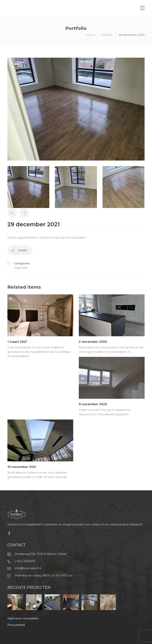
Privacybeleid (16, 625)
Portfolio (107, 35)
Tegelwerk (21, 268)
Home (91, 35)
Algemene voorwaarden (23, 618)
